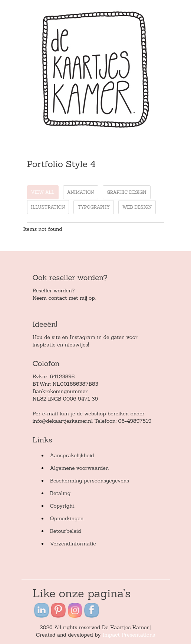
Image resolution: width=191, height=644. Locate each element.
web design (137, 207)
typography (94, 207)
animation (81, 192)
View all (43, 192)
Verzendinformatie (73, 544)
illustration (48, 207)
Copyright (62, 506)
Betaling (60, 493)
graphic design (127, 192)
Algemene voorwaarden (80, 468)
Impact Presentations (129, 635)
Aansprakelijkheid (72, 455)
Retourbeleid (66, 531)
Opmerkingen (67, 518)
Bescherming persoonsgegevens (90, 481)
